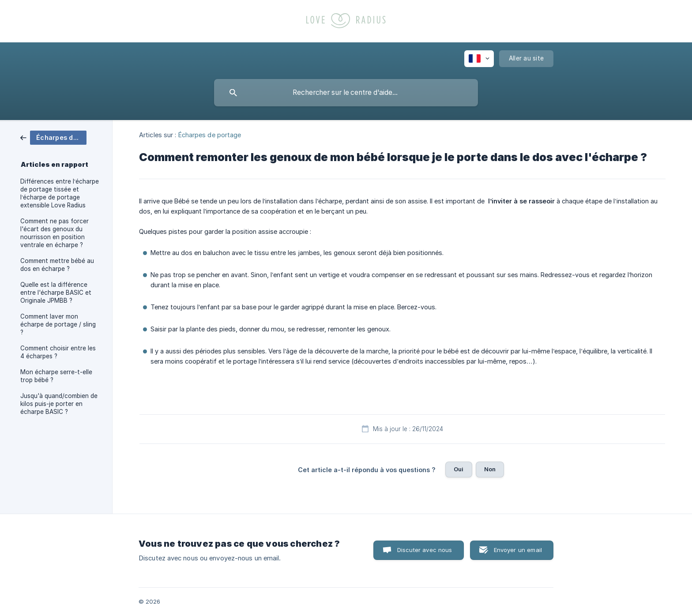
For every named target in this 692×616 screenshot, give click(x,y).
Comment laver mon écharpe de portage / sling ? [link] (58, 324)
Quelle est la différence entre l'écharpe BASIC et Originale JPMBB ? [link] (56, 293)
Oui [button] (459, 469)
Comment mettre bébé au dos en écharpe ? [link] (57, 265)
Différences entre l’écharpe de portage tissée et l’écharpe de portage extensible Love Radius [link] (60, 193)
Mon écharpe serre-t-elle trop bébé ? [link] (56, 376)
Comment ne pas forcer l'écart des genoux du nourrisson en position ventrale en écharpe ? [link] (55, 233)
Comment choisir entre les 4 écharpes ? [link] (58, 352)
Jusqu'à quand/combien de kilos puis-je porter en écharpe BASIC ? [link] (59, 404)
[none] (479, 59)
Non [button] (490, 469)
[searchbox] (346, 93)
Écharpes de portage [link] (210, 135)
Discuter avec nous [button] (425, 550)
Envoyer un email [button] (518, 550)
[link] (53, 137)
